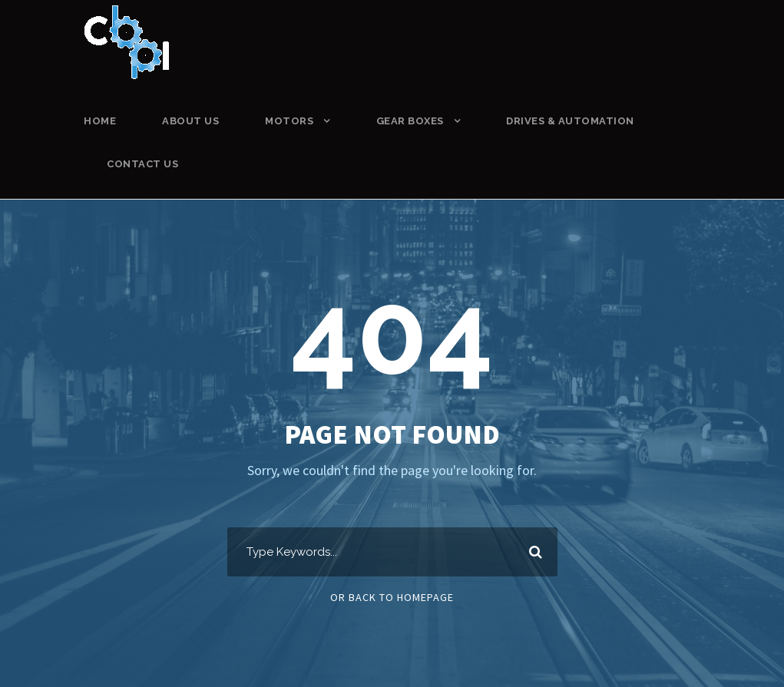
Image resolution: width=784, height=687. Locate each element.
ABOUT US (190, 121)
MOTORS (289, 121)
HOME (100, 121)
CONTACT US (142, 164)
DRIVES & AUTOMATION (570, 121)
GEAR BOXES (410, 121)
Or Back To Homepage (392, 597)
